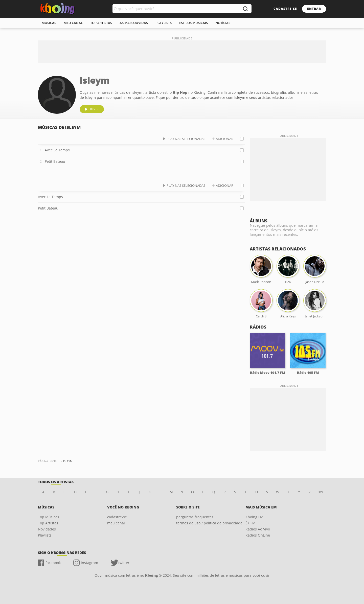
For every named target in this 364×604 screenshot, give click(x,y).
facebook (53, 563)
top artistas (101, 23)
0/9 (320, 492)
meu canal (73, 23)
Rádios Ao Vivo (258, 529)
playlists (164, 23)
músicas (49, 23)
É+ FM (251, 523)
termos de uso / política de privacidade (209, 523)
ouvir (94, 109)
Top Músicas (49, 517)
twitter (124, 563)
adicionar (225, 139)
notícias (223, 23)
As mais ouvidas (134, 23)
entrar (314, 9)
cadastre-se (285, 9)
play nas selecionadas (186, 139)
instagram (89, 563)
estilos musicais (194, 23)
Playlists (45, 535)
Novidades (47, 529)
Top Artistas (48, 523)
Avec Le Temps (57, 150)
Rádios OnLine (258, 535)
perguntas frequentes (195, 517)
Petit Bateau (55, 161)
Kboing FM (254, 517)
